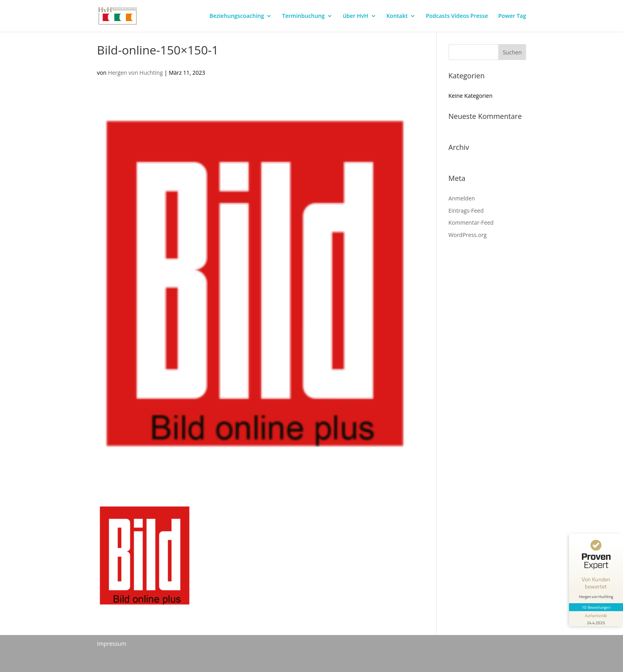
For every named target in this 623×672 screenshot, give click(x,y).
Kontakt (397, 16)
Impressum (112, 644)
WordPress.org (468, 235)
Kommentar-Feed (471, 222)
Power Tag (512, 16)
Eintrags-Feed (466, 211)
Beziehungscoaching (237, 16)
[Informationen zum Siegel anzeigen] (596, 619)
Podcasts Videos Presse (457, 16)
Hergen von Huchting (135, 73)
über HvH (356, 16)
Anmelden (462, 198)
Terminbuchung (303, 16)
